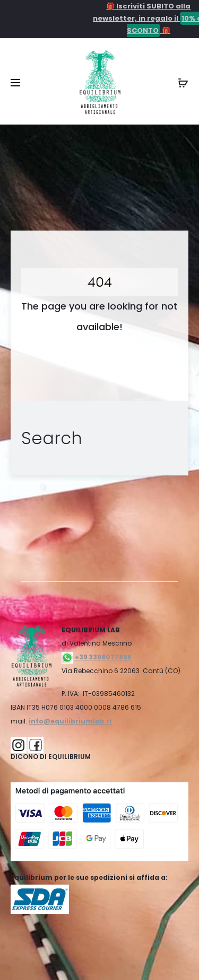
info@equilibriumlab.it (70, 721)
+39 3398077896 (103, 657)
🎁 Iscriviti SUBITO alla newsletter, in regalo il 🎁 (139, 19)
